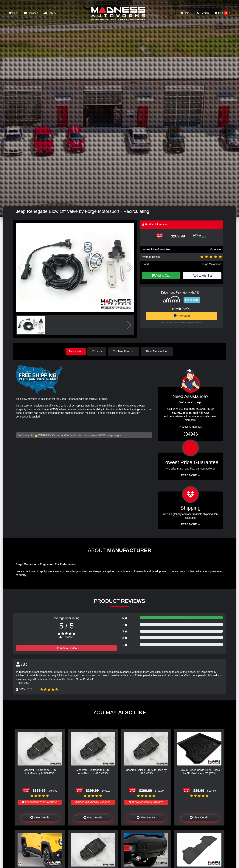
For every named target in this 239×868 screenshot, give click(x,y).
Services (31, 13)
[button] (130, 268)
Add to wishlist (202, 276)
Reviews (98, 351)
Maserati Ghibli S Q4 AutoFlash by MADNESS (146, 771)
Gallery (50, 13)
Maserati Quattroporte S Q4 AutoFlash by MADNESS (93, 771)
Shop (14, 13)
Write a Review (66, 648)
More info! (216, 249)
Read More (191, 475)
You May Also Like (125, 351)
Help (186, 13)
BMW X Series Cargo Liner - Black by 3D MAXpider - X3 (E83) (199, 771)
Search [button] (203, 13)
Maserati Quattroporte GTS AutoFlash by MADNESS (40, 771)
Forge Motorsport (211, 264)
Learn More (192, 300)
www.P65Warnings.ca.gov (106, 435)
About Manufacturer (158, 351)
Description (76, 351)
